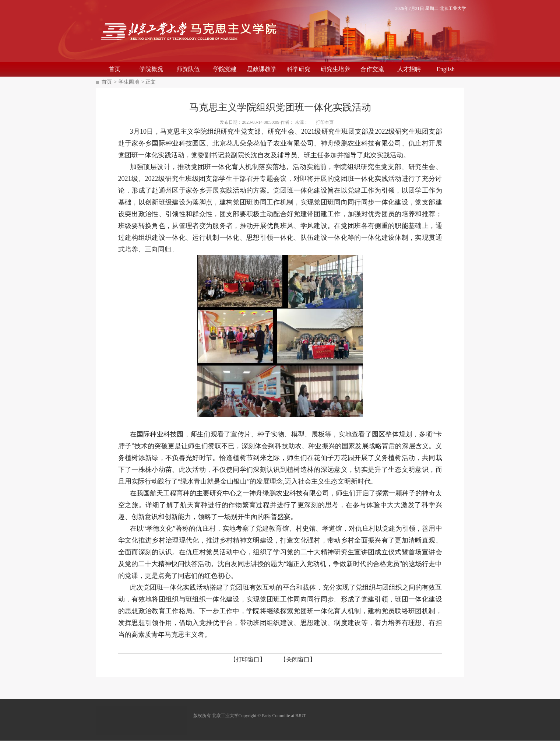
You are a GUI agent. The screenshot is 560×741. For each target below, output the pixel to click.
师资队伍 (188, 69)
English (446, 69)
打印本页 (325, 122)
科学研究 (299, 69)
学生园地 (129, 82)
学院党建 (225, 69)
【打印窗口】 (248, 659)
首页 (115, 69)
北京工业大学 (453, 8)
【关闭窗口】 (298, 659)
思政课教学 (262, 69)
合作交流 (372, 69)
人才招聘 (409, 69)
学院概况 (151, 69)
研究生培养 (335, 69)
